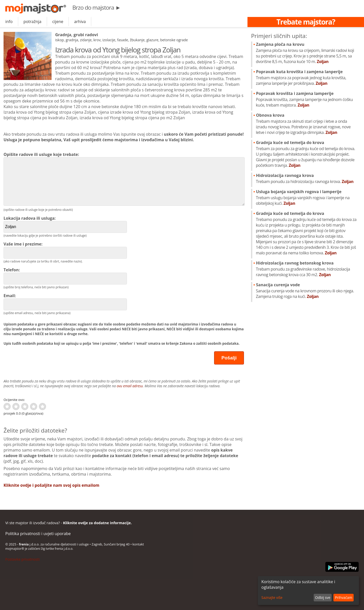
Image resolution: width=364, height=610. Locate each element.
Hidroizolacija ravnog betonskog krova (307, 269)
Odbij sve (323, 597)
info (9, 22)
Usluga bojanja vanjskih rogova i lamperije (307, 197)
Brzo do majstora (96, 7)
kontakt (138, 544)
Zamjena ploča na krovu (307, 53)
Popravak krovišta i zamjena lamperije (307, 99)
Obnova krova (307, 124)
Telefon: (65, 276)
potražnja (32, 22)
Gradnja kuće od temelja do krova (307, 154)
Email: (65, 302)
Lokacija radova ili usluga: (65, 224)
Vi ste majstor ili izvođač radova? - (69, 523)
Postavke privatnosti (22, 559)
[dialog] (308, 591)
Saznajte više (272, 597)
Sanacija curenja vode (307, 291)
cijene (58, 22)
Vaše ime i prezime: (65, 250)
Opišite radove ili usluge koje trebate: (124, 179)
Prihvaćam (344, 597)
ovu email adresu (130, 386)
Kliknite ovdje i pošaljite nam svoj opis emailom (51, 485)
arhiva (80, 22)
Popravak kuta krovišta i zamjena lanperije (307, 77)
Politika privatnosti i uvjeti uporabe (38, 534)
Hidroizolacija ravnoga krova (307, 178)
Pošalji (229, 358)
